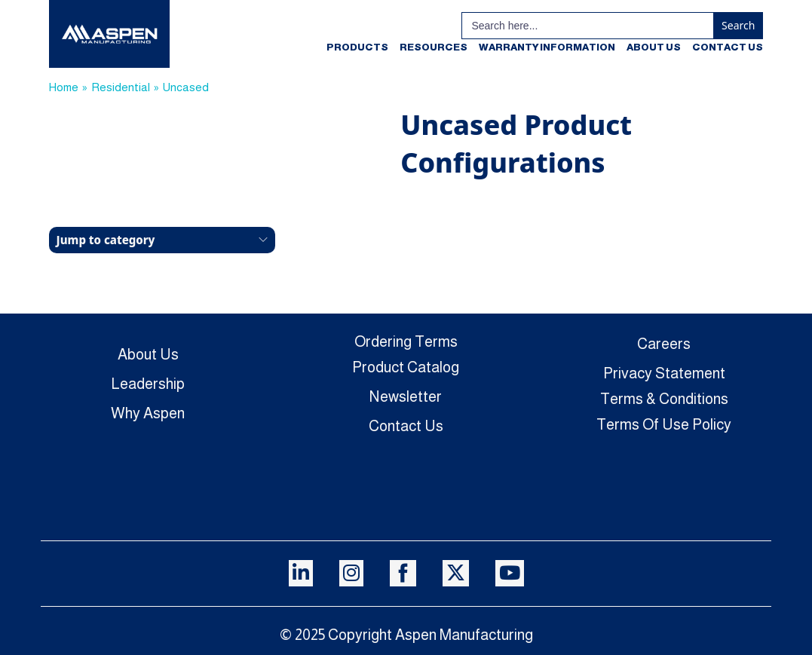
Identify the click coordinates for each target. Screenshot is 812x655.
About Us (654, 47)
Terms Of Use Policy (664, 424)
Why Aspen (148, 413)
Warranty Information (547, 47)
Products (357, 47)
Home (64, 87)
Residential (121, 87)
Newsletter (406, 396)
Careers (664, 344)
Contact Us (728, 47)
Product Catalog (406, 367)
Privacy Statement (664, 373)
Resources (434, 47)
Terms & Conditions (664, 399)
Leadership (148, 384)
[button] (162, 240)
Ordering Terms (406, 341)
